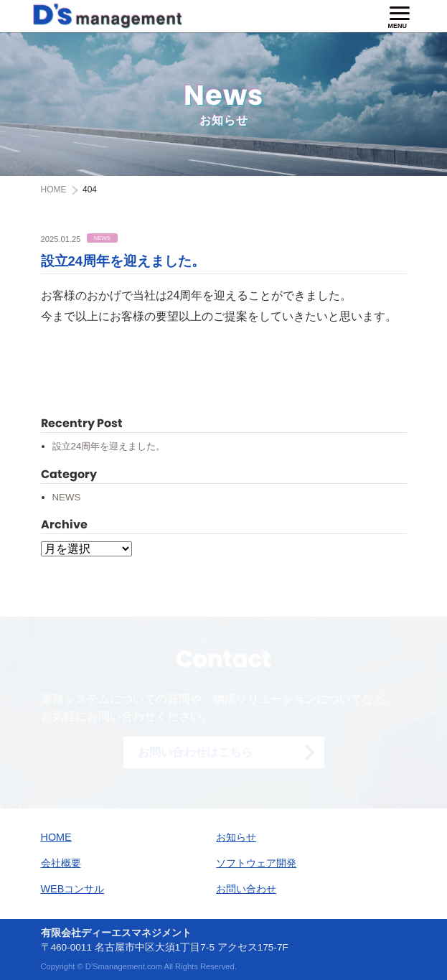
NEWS (67, 497)
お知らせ (236, 837)
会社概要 (61, 863)
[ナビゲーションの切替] (400, 17)
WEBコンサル (73, 889)
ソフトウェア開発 (256, 863)
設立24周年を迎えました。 (123, 261)
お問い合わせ (246, 889)
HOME (56, 837)
